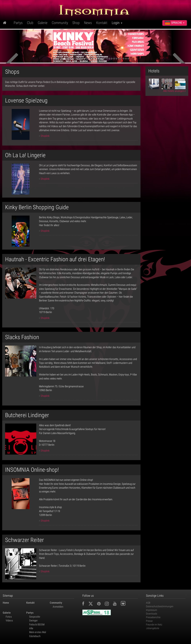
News (88, 23)
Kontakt (102, 23)
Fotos (9, 617)
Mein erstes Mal (38, 632)
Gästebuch (35, 636)
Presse (149, 621)
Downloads (152, 614)
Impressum (152, 610)
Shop (76, 23)
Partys (18, 23)
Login (117, 23)
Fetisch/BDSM (37, 625)
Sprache (175, 23)
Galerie (43, 23)
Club (30, 23)
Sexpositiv (35, 617)
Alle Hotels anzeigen (174, 91)
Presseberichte (153, 617)
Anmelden (58, 607)
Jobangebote (153, 628)
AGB (148, 603)
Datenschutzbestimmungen (160, 606)
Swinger (33, 621)
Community (60, 23)
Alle (31, 628)
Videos (9, 621)
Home (6, 603)
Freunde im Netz (154, 625)
